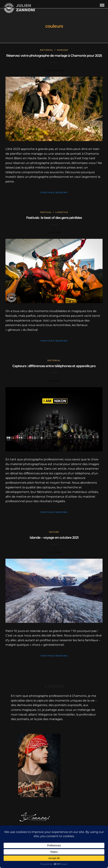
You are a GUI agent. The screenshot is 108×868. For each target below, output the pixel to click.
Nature (54, 532)
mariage (62, 50)
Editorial (47, 50)
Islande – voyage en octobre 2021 (54, 538)
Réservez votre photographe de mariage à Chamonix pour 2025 (54, 56)
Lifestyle (62, 212)
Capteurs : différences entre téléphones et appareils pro (54, 366)
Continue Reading (54, 192)
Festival (46, 212)
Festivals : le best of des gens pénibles (54, 218)
